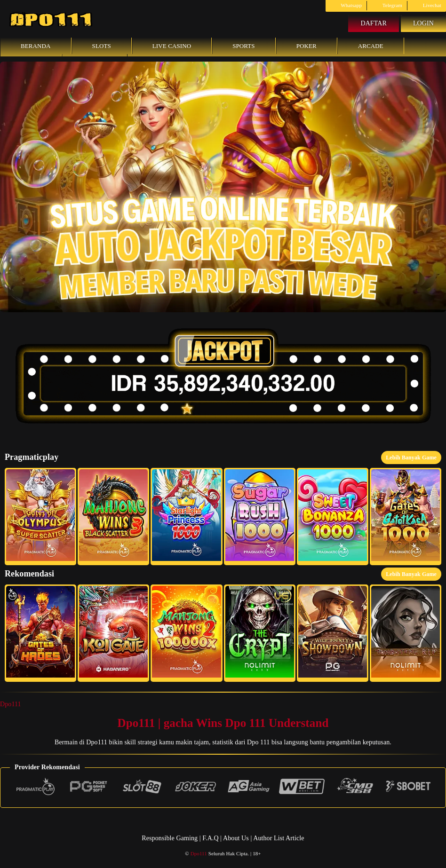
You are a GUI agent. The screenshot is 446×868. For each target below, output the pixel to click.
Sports (244, 46)
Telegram (387, 5)
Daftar (374, 23)
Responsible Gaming (170, 838)
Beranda (36, 46)
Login (423, 23)
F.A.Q (210, 838)
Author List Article (279, 838)
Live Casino (172, 46)
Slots (102, 46)
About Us (237, 838)
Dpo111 (11, 704)
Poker (307, 46)
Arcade (371, 46)
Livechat (427, 5)
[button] (40, 517)
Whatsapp (346, 5)
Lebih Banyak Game (411, 458)
